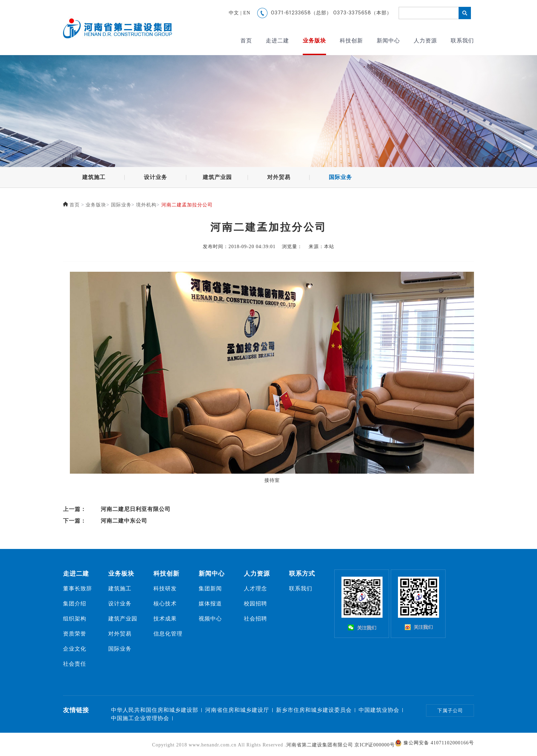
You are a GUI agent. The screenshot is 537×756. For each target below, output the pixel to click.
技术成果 (165, 619)
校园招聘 (255, 604)
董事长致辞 (78, 588)
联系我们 (462, 41)
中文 (234, 13)
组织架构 (75, 619)
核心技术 (165, 604)
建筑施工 (94, 178)
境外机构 (146, 206)
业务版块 (314, 41)
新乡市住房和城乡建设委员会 (314, 710)
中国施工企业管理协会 (140, 718)
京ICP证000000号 (375, 745)
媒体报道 (210, 604)
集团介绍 (75, 604)
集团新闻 (210, 588)
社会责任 (75, 664)
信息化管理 (168, 634)
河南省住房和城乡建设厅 (237, 710)
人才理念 (255, 588)
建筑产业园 (217, 178)
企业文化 (75, 649)
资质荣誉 (75, 634)
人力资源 (425, 41)
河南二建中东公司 (124, 521)
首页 (246, 41)
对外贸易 (279, 178)
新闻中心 (388, 41)
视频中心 (210, 619)
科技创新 (351, 41)
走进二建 (277, 41)
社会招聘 (255, 619)
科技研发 (165, 588)
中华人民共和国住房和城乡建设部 (155, 710)
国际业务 (340, 178)
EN (247, 13)
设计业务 (155, 178)
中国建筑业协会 (379, 710)
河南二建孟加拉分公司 (187, 206)
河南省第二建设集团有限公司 (320, 745)
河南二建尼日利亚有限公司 (136, 509)
